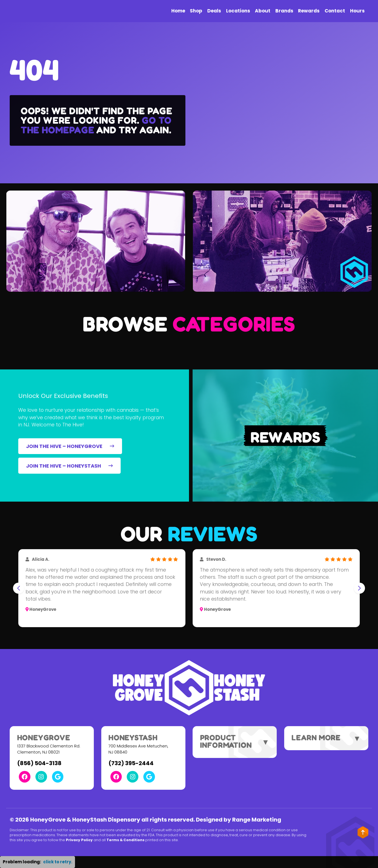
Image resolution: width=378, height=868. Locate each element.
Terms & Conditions (125, 840)
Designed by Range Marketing (239, 820)
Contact (335, 11)
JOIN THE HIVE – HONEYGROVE (70, 446)
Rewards (309, 11)
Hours (357, 11)
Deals (214, 11)
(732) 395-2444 (131, 763)
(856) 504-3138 (39, 763)
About (263, 11)
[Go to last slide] (19, 588)
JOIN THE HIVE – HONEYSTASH (69, 466)
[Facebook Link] (25, 777)
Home (178, 11)
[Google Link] (58, 777)
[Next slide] (359, 588)
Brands (284, 11)
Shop (196, 11)
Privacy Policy (79, 840)
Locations (238, 11)
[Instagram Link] (41, 777)
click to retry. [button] (58, 862)
